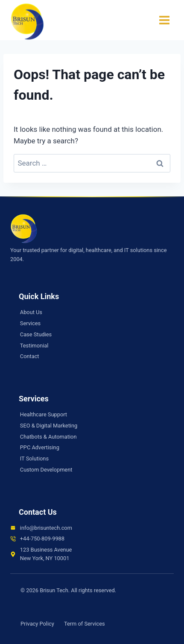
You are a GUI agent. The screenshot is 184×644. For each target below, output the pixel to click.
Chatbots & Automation (48, 437)
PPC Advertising (40, 447)
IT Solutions (34, 459)
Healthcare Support (44, 414)
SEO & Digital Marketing (49, 426)
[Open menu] (164, 20)
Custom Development (46, 470)
